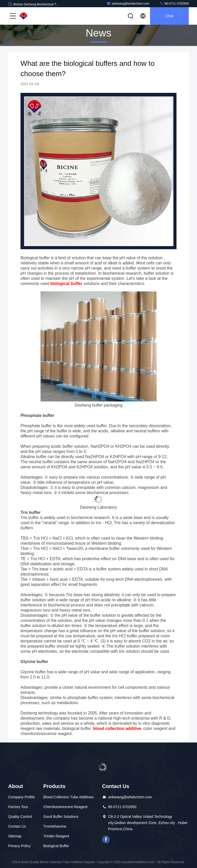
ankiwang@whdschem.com (128, 3)
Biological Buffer (56, 846)
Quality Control (20, 817)
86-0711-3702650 (174, 3)
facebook (106, 839)
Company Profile (22, 797)
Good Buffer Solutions (61, 817)
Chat (170, 16)
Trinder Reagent (56, 836)
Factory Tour (18, 807)
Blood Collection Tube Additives (68, 797)
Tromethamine (55, 826)
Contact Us (17, 826)
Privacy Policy (19, 846)
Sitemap (15, 836)
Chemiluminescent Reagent (65, 807)
